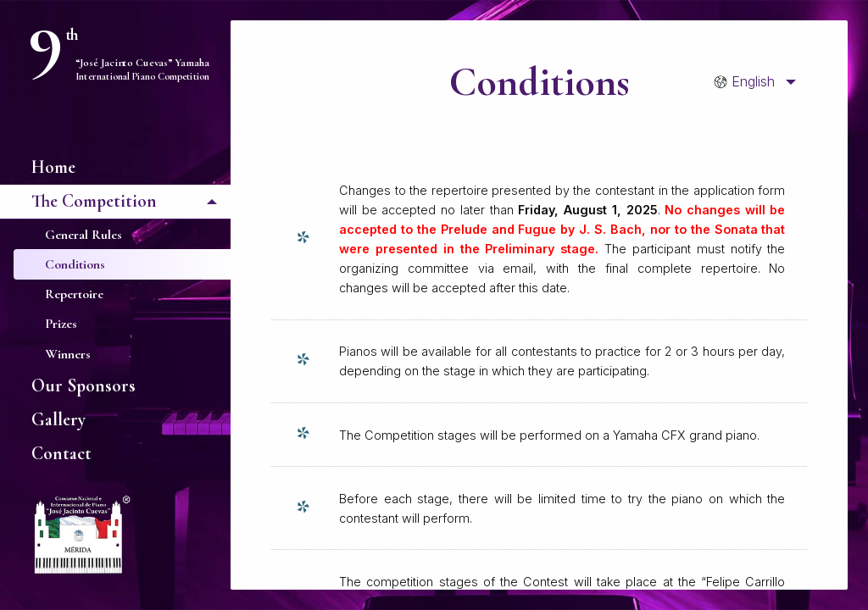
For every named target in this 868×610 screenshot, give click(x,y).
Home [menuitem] (53, 167)
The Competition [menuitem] (94, 201)
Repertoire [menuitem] (74, 294)
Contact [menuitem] (61, 453)
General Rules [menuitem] (83, 235)
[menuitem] (750, 83)
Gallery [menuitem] (58, 419)
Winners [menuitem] (68, 354)
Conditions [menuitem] (75, 264)
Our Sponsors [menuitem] (83, 385)
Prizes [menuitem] (61, 324)
